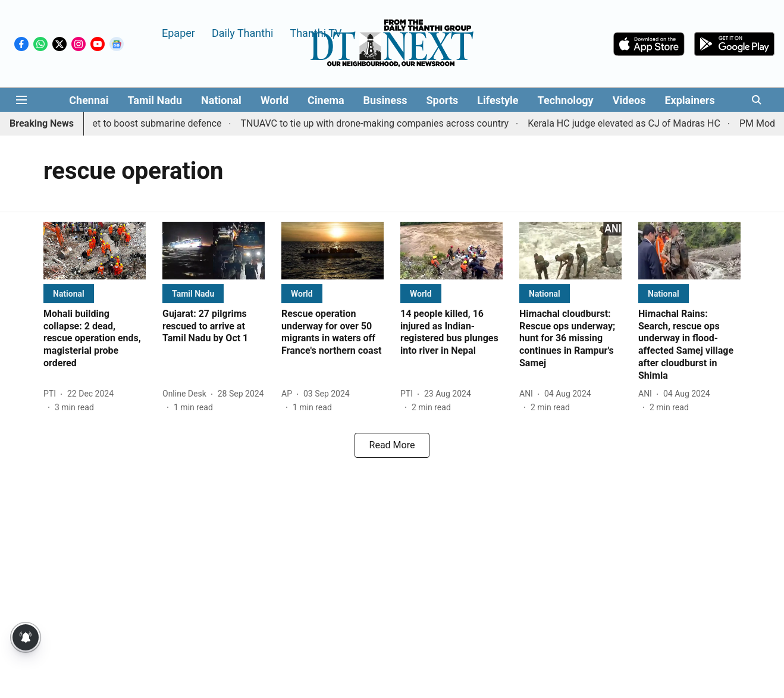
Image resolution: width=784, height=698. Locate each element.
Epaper (178, 32)
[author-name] (52, 394)
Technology (566, 100)
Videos (629, 100)
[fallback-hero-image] (95, 251)
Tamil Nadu (155, 100)
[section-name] (69, 293)
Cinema (326, 100)
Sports (443, 100)
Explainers (689, 100)
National (221, 100)
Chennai (89, 100)
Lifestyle (498, 100)
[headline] (95, 339)
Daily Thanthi (243, 32)
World (275, 100)
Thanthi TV (316, 32)
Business (385, 100)
